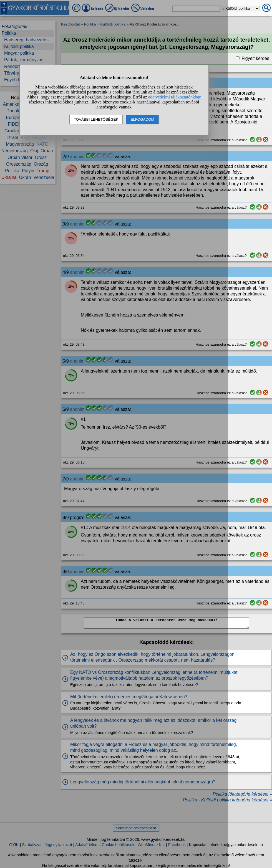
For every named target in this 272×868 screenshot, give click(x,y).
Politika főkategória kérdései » (242, 794)
